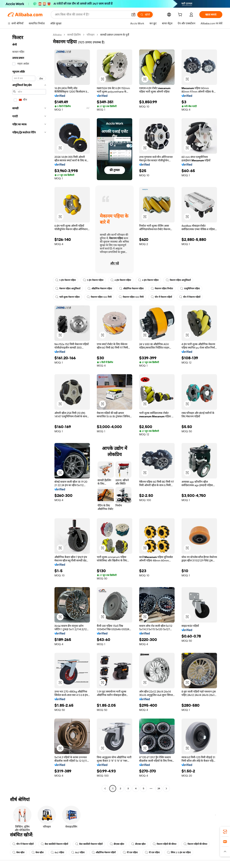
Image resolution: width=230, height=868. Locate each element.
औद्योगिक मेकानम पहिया (100, 289)
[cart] (181, 15)
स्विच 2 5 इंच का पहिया (179, 852)
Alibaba (57, 35)
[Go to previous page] (105, 788)
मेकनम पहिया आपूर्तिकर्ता (178, 280)
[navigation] (29, 412)
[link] (225, 832)
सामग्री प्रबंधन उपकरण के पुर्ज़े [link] (115, 35)
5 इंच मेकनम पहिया (66, 280)
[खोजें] (145, 15)
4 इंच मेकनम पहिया (121, 280)
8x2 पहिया (57, 852)
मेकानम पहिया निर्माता (162, 289)
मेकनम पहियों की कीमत (165, 844)
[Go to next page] (166, 788)
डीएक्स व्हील (117, 844)
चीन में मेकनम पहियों (161, 297)
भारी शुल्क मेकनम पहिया (67, 297)
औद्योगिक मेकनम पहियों (104, 852)
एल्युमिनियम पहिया (190, 289)
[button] (133, 15)
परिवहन (91, 35)
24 (159, 788)
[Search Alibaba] (91, 15)
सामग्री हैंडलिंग (74, 35)
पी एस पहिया (130, 852)
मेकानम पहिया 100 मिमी (99, 297)
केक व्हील (18, 852)
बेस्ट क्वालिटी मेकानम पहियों (54, 844)
